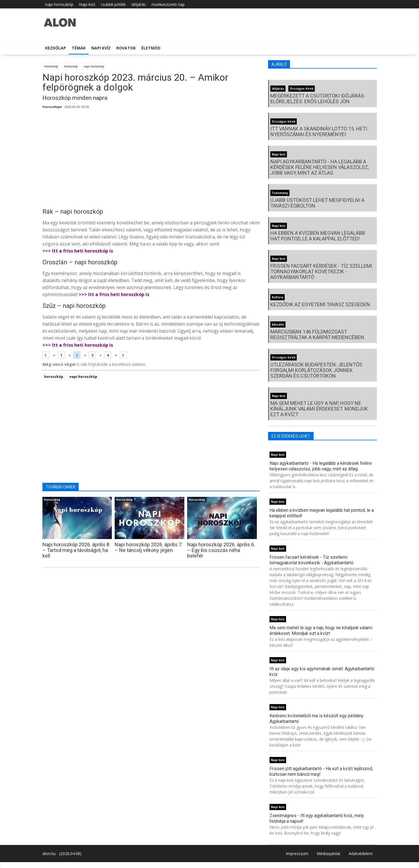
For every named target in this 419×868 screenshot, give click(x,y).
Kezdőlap (56, 48)
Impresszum (297, 854)
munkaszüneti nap (168, 4)
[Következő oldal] (123, 355)
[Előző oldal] (46, 355)
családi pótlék (113, 4)
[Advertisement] (151, 160)
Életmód (151, 48)
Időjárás (139, 4)
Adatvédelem (361, 854)
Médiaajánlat (329, 854)
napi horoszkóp (59, 4)
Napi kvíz (87, 4)
